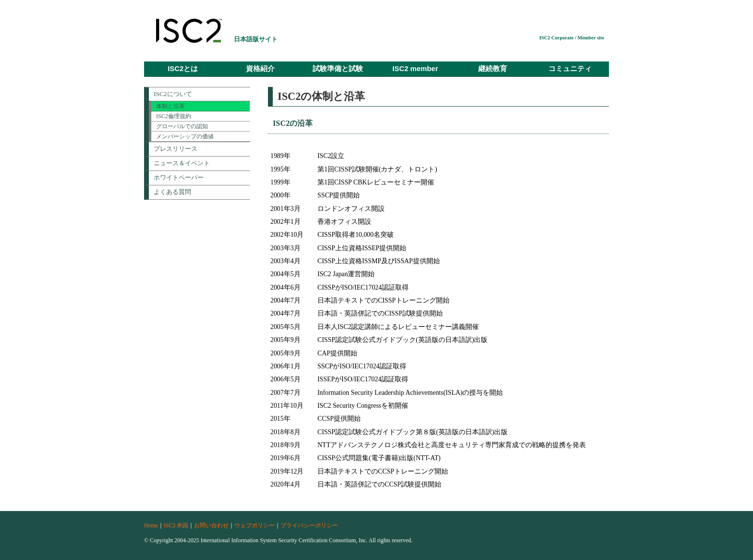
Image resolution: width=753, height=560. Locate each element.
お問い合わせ (211, 525)
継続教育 (493, 69)
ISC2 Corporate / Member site (572, 38)
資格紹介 (260, 69)
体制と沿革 (170, 106)
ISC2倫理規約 (174, 116)
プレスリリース (176, 149)
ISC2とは (183, 69)
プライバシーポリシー (309, 525)
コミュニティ (570, 69)
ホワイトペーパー (179, 177)
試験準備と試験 (338, 69)
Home (151, 525)
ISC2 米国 (176, 525)
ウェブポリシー (255, 525)
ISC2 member (415, 69)
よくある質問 (172, 192)
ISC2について (173, 94)
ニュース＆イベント (182, 163)
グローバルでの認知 (182, 126)
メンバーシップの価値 (185, 136)
